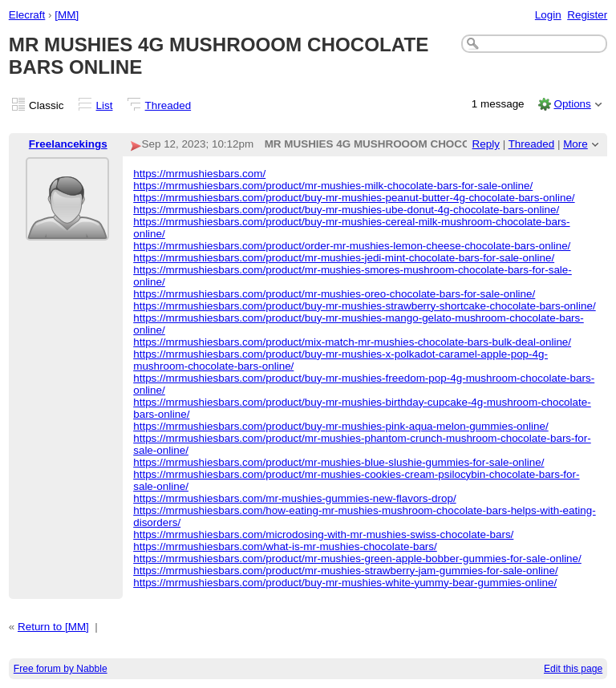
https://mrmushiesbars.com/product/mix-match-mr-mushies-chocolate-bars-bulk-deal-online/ (352, 342)
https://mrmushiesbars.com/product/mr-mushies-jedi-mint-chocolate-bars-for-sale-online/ (344, 258)
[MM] (67, 15)
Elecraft (27, 15)
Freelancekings (68, 144)
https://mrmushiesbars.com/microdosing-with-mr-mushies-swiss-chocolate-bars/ (323, 534)
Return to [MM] (53, 627)
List (105, 105)
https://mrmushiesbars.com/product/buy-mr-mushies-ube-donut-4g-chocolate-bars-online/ (346, 210)
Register (587, 15)
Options (572, 104)
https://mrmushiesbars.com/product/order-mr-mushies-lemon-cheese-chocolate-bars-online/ (352, 246)
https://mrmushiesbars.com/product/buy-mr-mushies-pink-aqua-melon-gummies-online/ (341, 426)
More (575, 144)
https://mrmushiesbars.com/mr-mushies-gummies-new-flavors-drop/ (294, 498)
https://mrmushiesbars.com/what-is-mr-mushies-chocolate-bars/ (285, 546)
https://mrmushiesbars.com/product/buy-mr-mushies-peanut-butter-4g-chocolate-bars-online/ (354, 198)
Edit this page (573, 669)
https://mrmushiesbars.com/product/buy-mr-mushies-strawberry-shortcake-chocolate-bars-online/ (365, 306)
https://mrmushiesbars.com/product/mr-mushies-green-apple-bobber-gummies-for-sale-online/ (357, 558)
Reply (486, 144)
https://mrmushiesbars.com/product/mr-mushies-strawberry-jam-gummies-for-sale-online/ (345, 571)
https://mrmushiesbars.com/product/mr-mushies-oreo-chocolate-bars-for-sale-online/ (334, 294)
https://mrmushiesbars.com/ (199, 174)
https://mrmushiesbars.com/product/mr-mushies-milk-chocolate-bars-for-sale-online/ (333, 186)
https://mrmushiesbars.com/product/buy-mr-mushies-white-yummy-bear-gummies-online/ (345, 583)
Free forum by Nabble (61, 669)
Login (548, 15)
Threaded (168, 105)
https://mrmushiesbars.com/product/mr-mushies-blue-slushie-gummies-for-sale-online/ (338, 462)
